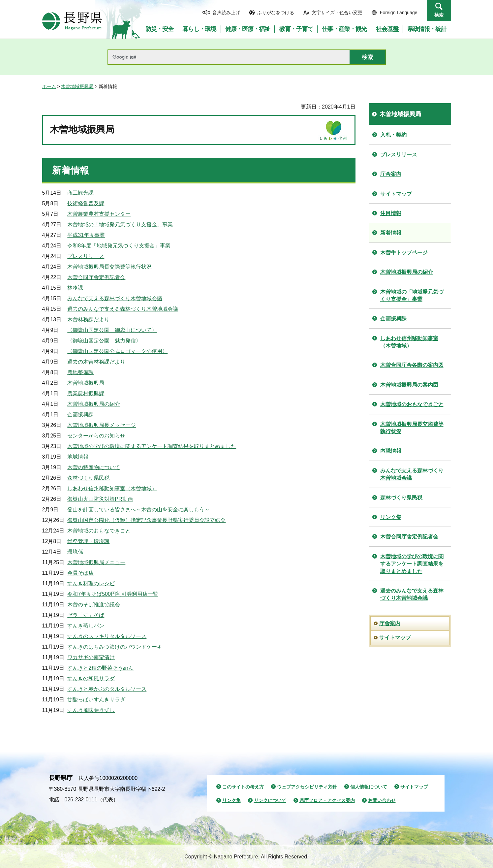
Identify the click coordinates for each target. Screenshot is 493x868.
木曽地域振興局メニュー (96, 562)
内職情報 (391, 451)
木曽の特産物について (94, 467)
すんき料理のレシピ (91, 583)
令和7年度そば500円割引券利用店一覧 (113, 594)
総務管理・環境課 (88, 541)
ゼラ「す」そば (86, 615)
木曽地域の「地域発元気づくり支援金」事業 (120, 225)
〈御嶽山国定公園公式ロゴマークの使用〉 (117, 351)
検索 (439, 15)
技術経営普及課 (86, 203)
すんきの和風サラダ (91, 678)
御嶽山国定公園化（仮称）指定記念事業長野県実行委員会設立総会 (146, 520)
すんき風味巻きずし (91, 710)
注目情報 (391, 213)
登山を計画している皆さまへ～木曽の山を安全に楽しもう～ (139, 510)
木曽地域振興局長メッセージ (102, 425)
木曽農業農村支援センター (99, 214)
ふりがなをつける (276, 13)
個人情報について (369, 787)
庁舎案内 (391, 174)
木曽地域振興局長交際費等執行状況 (109, 267)
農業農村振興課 (86, 393)
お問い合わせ (382, 800)
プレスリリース (86, 256)
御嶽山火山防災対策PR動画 (100, 499)
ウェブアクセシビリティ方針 (307, 787)
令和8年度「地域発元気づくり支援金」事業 (119, 246)
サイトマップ (396, 194)
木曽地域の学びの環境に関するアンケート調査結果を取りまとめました (152, 446)
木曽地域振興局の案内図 (409, 385)
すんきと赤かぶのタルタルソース (107, 689)
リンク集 (391, 517)
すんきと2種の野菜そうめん (100, 668)
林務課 (75, 288)
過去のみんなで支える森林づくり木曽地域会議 (123, 309)
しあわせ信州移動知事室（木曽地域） (112, 488)
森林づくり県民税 (88, 478)
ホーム (49, 86)
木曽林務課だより (88, 320)
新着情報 (391, 233)
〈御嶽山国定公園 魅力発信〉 (104, 341)
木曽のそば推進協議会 (94, 605)
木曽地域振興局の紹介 (94, 404)
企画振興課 (80, 415)
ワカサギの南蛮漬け (91, 657)
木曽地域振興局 (77, 86)
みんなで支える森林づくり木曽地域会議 (115, 298)
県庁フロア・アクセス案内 (327, 800)
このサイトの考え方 (243, 787)
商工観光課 (80, 193)
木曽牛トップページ (404, 253)
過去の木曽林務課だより (96, 362)
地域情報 (78, 457)
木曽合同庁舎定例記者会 (96, 277)
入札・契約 (393, 135)
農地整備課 (80, 372)
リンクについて (270, 800)
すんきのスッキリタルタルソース (107, 636)
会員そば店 (80, 573)
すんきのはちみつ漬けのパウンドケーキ (115, 647)
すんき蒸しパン (86, 626)
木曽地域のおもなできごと (99, 531)
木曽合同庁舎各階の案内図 (412, 365)
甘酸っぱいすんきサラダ (96, 700)
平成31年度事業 (86, 235)
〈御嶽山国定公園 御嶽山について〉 (112, 330)
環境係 (75, 552)
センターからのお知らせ (96, 436)
